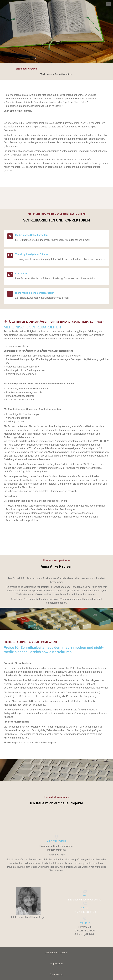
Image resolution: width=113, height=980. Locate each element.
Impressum (57, 964)
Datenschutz (56, 975)
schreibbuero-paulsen (56, 953)
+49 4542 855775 (85, 912)
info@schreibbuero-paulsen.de (85, 900)
